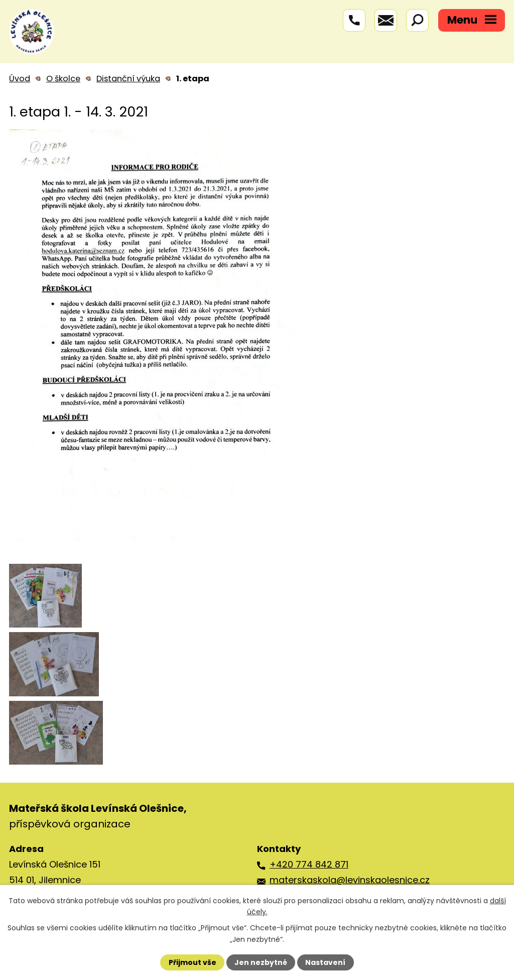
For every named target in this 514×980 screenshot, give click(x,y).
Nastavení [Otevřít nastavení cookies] (325, 962)
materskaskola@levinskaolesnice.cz (350, 880)
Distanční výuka (128, 79)
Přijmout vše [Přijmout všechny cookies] (192, 962)
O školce (63, 79)
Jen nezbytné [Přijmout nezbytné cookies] (261, 962)
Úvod (20, 79)
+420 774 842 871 (309, 864)
